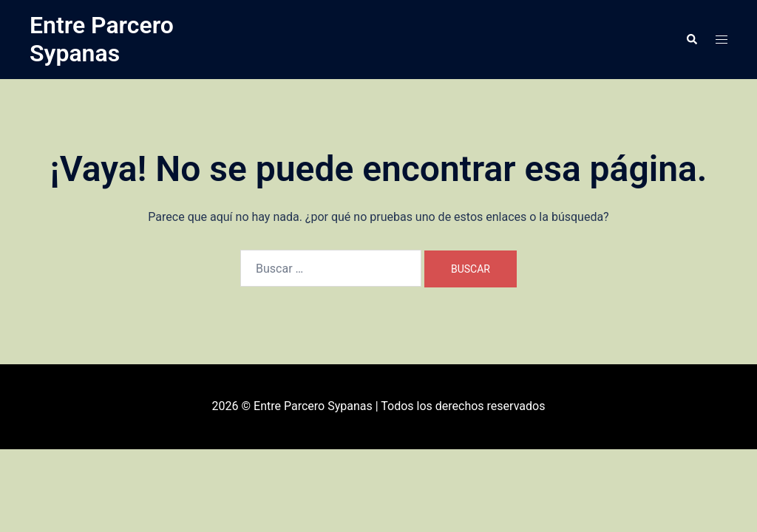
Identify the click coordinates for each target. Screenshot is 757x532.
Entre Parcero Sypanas (102, 39)
